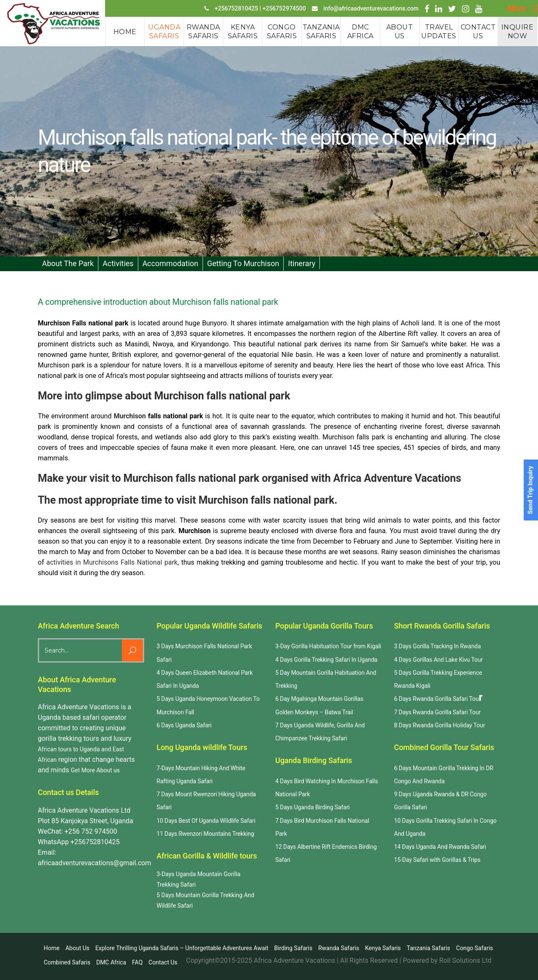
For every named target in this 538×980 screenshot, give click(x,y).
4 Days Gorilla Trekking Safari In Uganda (326, 660)
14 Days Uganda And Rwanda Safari (440, 847)
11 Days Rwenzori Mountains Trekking (206, 834)
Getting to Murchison (243, 263)
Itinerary (302, 263)
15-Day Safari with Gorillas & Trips (438, 860)
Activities (118, 263)
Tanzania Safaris (429, 948)
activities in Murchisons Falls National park (112, 562)
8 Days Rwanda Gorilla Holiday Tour (440, 725)
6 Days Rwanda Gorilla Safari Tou (437, 699)
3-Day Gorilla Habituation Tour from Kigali (328, 646)
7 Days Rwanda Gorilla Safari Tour (438, 712)
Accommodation (170, 263)
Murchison (129, 416)
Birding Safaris (293, 948)
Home (52, 948)
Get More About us (95, 770)
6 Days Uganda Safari (184, 725)
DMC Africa (111, 962)
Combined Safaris (67, 962)
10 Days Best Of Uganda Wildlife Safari (206, 821)
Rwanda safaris (339, 948)
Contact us (163, 962)
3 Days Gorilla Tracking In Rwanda (438, 646)
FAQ (137, 962)
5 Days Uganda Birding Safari (313, 807)
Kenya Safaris (383, 948)
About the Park (68, 263)
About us (78, 948)
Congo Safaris (475, 948)
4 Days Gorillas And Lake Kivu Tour (439, 660)
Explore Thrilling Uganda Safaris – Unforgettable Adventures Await (182, 948)
